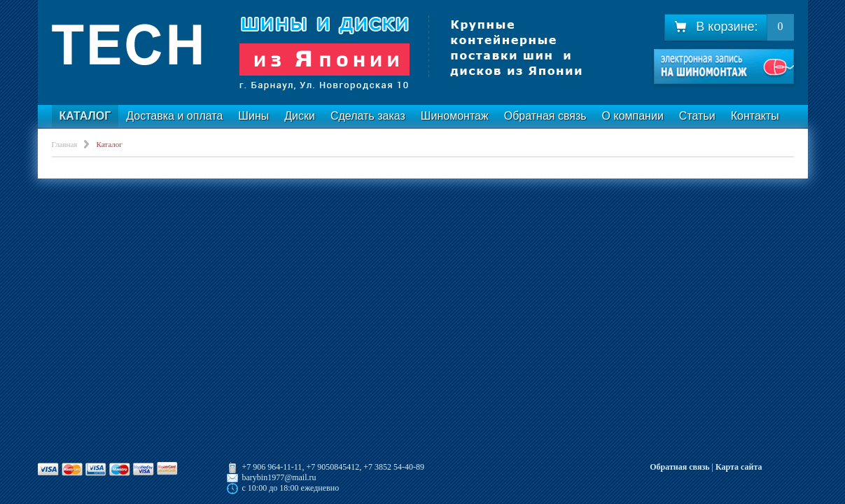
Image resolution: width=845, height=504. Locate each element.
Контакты (755, 116)
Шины (253, 116)
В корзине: (715, 27)
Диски (300, 116)
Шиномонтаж (455, 116)
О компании (633, 116)
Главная (65, 144)
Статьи (697, 116)
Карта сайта (739, 467)
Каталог (85, 116)
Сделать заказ (368, 116)
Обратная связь (545, 116)
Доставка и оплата (174, 116)
